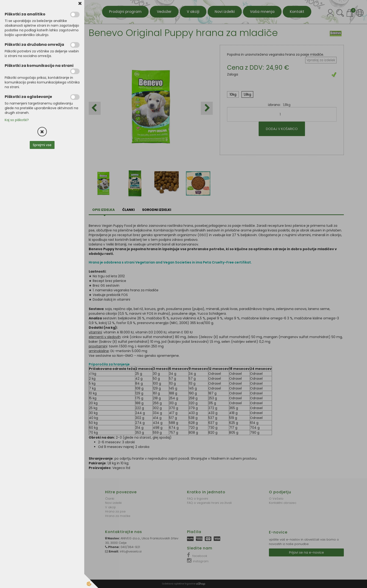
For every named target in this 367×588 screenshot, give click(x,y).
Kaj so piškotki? (17, 120)
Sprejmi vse (42, 145)
